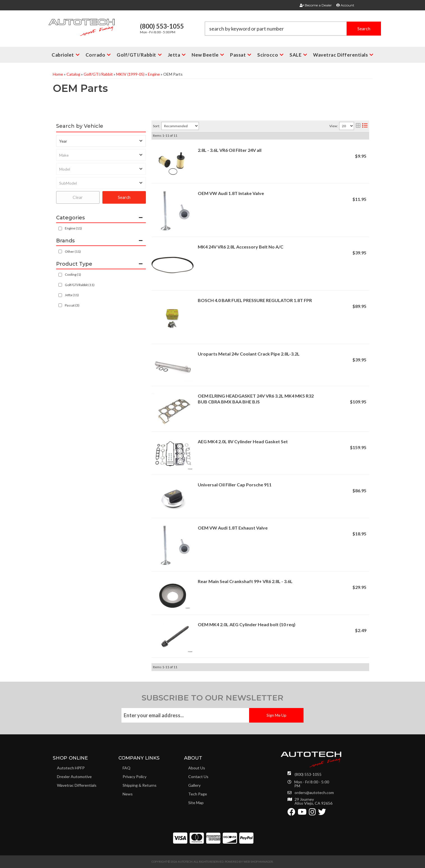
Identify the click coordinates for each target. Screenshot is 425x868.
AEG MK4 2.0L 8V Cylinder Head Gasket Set (243, 441)
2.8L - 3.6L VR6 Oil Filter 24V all (230, 150)
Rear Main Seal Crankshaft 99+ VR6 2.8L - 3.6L (245, 581)
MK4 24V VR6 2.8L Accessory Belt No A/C (241, 247)
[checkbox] (60, 251)
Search (124, 197)
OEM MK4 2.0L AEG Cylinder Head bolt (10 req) (247, 624)
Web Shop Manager (258, 862)
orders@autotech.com (314, 793)
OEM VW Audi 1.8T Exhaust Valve (233, 528)
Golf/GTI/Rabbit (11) (80, 285)
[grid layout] (358, 126)
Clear (78, 197)
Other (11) (73, 251)
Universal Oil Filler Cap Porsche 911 (235, 485)
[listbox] (101, 141)
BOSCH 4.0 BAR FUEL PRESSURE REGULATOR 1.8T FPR (255, 300)
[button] (293, 29)
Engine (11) (73, 228)
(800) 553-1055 (308, 774)
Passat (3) (72, 305)
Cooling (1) (73, 274)
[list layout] (365, 126)
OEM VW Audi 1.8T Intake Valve (231, 193)
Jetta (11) (72, 295)
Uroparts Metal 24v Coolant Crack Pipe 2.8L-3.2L (249, 354)
